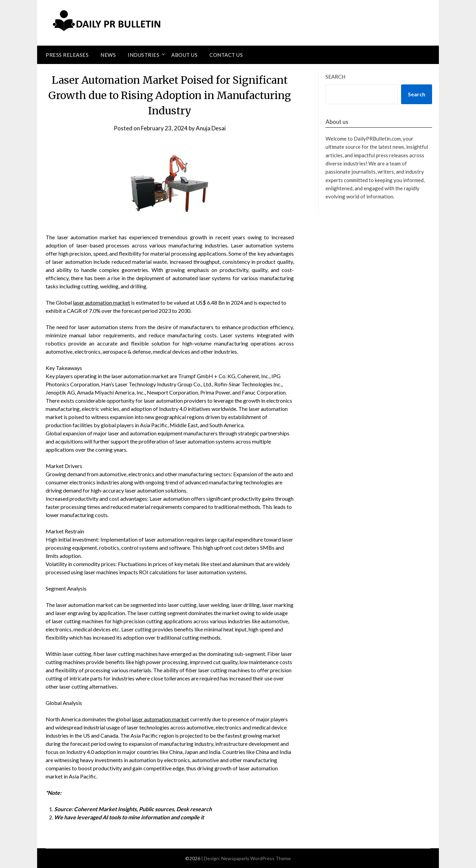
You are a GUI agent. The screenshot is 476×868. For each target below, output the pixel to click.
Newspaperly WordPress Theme (256, 858)
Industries (144, 55)
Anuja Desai (211, 128)
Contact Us (226, 55)
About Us (184, 55)
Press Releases (67, 55)
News (108, 55)
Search (335, 77)
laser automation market (101, 302)
